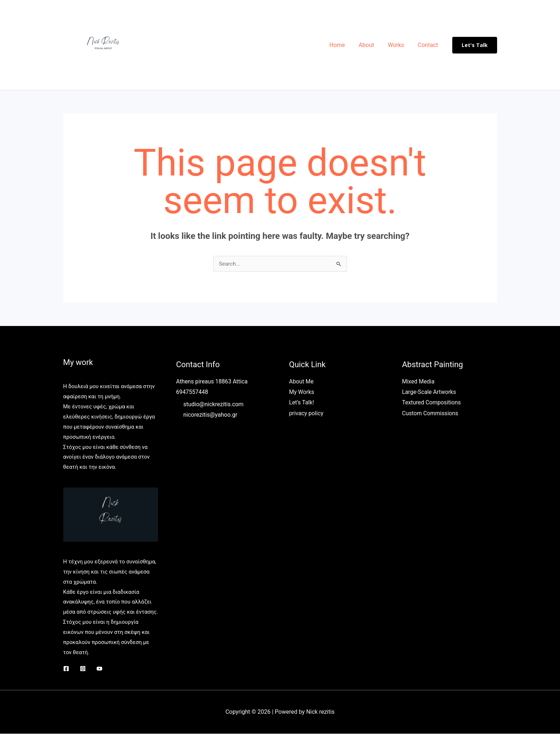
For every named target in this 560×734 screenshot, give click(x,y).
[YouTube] (99, 669)
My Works (302, 393)
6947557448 (192, 393)
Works (399, 45)
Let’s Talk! (302, 403)
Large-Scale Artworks (429, 393)
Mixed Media (418, 382)
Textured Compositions (432, 403)
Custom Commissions (431, 414)
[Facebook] (66, 669)
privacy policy (307, 414)
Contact (429, 45)
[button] (475, 45)
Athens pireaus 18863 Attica (212, 382)
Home (345, 45)
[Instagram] (83, 669)
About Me (302, 382)
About (372, 45)
